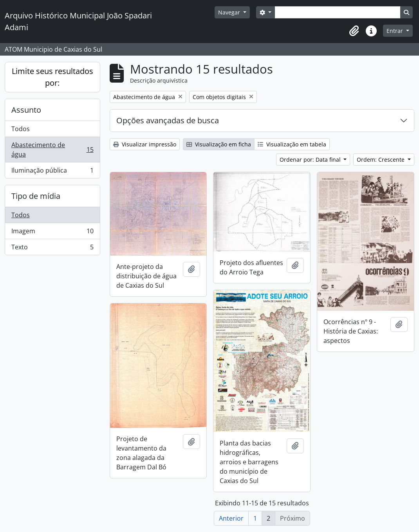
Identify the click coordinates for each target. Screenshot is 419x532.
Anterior (231, 518)
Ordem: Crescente (381, 160)
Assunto (26, 110)
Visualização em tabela (292, 144)
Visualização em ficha (219, 144)
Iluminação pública (52, 172)
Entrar (396, 31)
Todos (21, 129)
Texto (52, 249)
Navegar (230, 12)
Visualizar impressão (145, 144)
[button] (354, 31)
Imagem (52, 233)
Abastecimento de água (52, 150)
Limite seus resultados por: (52, 77)
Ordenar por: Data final (311, 160)
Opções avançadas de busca (168, 120)
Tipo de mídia (36, 196)
